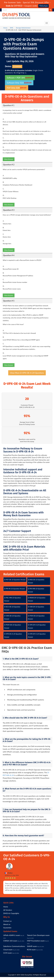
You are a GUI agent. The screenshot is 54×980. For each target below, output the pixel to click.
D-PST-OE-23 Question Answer (15, 580)
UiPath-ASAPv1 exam (12, 935)
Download (17, 66)
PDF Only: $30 (17, 88)
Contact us (7, 921)
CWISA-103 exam (10, 941)
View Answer (9, 159)
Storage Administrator (23, 28)
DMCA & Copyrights (11, 913)
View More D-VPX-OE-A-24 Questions (27, 373)
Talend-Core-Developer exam (38, 935)
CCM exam (8, 953)
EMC (12, 28)
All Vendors (8, 910)
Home (5, 28)
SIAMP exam (32, 946)
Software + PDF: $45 (20, 78)
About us (7, 924)
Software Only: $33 (19, 83)
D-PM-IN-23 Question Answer (15, 589)
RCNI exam (31, 950)
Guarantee (7, 928)
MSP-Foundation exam (36, 941)
